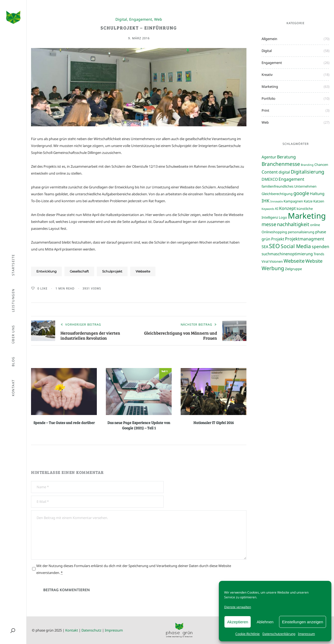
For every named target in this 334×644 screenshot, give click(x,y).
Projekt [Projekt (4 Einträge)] (278, 239)
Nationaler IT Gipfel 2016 (214, 423)
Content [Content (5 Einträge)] (270, 172)
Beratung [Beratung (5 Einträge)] (286, 157)
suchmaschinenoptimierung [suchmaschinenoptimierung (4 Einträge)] (287, 254)
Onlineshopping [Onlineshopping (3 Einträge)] (274, 232)
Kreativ (267, 75)
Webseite (143, 271)
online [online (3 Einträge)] (315, 225)
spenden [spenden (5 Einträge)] (320, 247)
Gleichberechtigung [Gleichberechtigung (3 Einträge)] (277, 194)
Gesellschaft (79, 271)
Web (158, 20)
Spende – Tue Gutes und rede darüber (64, 423)
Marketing (270, 87)
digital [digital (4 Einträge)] (284, 172)
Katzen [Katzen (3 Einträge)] (319, 201)
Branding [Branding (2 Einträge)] (307, 165)
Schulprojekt (112, 271)
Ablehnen (265, 622)
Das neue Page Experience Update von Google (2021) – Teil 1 (139, 425)
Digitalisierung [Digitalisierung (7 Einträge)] (307, 172)
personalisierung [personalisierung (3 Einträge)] (301, 232)
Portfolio (268, 98)
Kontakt (72, 630)
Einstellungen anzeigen (303, 622)
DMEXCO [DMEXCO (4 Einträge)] (270, 179)
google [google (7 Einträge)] (301, 193)
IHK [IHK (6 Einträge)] (266, 201)
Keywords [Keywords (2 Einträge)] (268, 209)
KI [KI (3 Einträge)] (277, 209)
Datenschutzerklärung (279, 634)
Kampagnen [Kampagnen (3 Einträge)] (293, 201)
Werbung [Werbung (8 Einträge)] (273, 268)
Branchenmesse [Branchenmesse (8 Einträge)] (281, 164)
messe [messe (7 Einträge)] (269, 224)
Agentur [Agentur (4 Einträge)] (269, 157)
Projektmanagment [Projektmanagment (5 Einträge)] (305, 239)
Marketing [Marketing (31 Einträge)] (307, 216)
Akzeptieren (238, 622)
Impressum (306, 634)
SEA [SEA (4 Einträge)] (265, 247)
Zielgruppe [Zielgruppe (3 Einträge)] (293, 269)
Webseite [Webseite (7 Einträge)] (294, 261)
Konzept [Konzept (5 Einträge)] (287, 208)
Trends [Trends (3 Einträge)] (319, 254)
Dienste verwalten (238, 607)
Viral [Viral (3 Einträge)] (265, 261)
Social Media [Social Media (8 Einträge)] (296, 246)
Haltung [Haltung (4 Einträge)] (317, 193)
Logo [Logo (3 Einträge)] (283, 217)
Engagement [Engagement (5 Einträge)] (291, 179)
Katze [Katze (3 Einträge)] (308, 201)
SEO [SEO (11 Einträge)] (274, 246)
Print (265, 110)
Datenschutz (91, 630)
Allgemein (269, 39)
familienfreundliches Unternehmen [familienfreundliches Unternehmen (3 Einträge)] (289, 186)
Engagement (141, 20)
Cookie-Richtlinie (248, 634)
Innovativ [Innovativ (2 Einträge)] (277, 201)
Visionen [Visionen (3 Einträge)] (276, 261)
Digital (121, 20)
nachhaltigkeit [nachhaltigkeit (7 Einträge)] (293, 224)
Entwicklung (46, 271)
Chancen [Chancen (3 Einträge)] (321, 165)
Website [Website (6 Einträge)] (314, 261)
